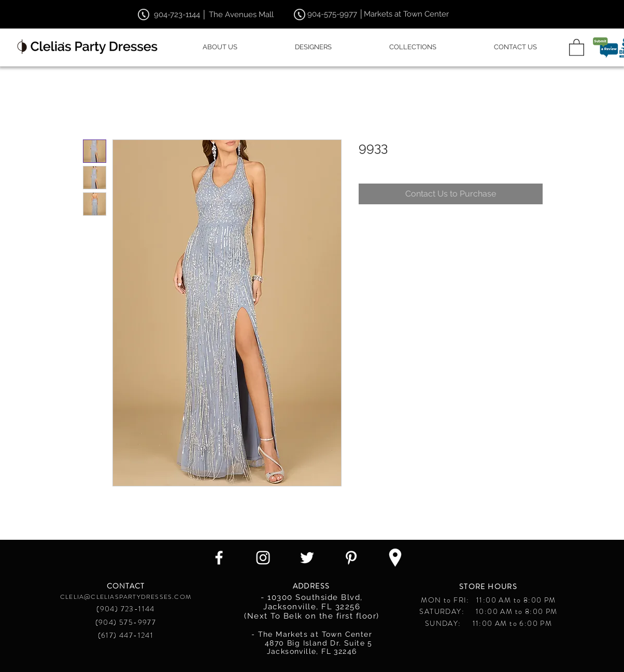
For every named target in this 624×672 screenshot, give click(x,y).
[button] (577, 47)
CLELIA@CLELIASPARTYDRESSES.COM (126, 597)
